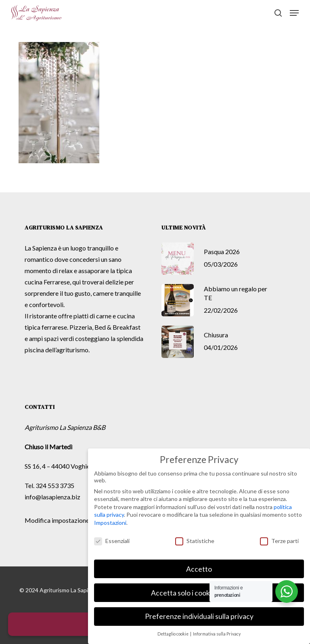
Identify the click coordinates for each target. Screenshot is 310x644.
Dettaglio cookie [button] (173, 633)
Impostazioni (110, 522)
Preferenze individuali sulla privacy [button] (199, 616)
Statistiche (195, 540)
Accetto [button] (199, 568)
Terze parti (279, 540)
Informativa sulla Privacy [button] (217, 633)
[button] (294, 13)
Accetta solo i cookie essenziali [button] (199, 592)
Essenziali (112, 540)
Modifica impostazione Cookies (69, 520)
